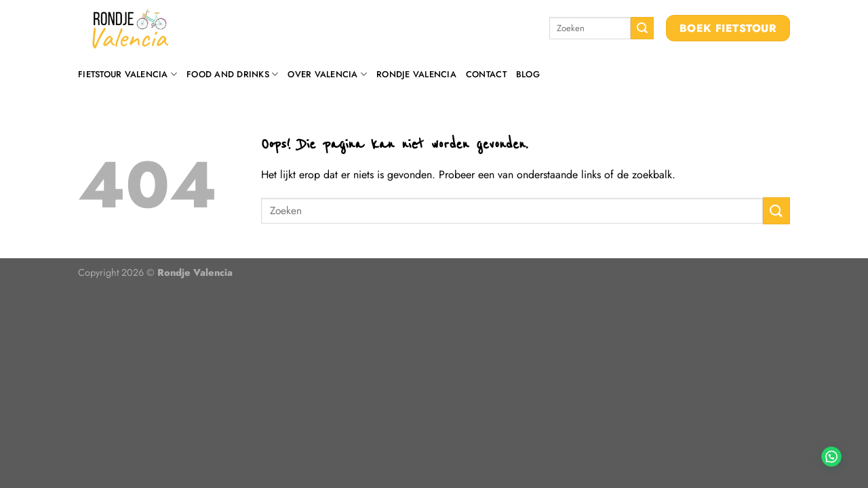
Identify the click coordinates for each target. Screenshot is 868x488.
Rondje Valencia (416, 74)
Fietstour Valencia (127, 74)
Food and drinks (232, 74)
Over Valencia (327, 74)
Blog (528, 74)
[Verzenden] (642, 28)
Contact (486, 74)
